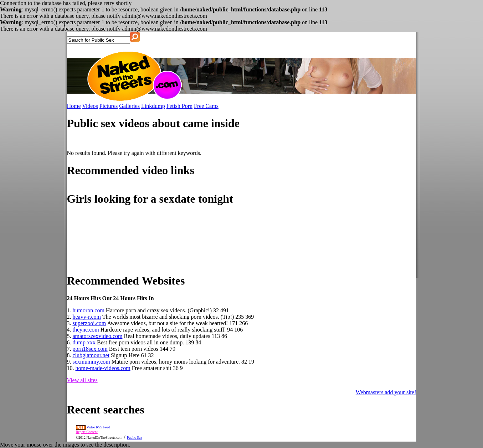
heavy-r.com (87, 317)
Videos (90, 106)
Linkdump (153, 106)
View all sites (82, 380)
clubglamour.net (91, 355)
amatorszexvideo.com (98, 336)
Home (74, 106)
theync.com (86, 330)
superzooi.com (89, 323)
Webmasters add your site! (386, 392)
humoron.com (89, 310)
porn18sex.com (90, 349)
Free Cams (206, 106)
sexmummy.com (91, 362)
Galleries (129, 106)
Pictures (109, 106)
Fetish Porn (179, 106)
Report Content (87, 432)
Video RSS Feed (98, 427)
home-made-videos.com (103, 368)
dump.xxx (84, 342)
